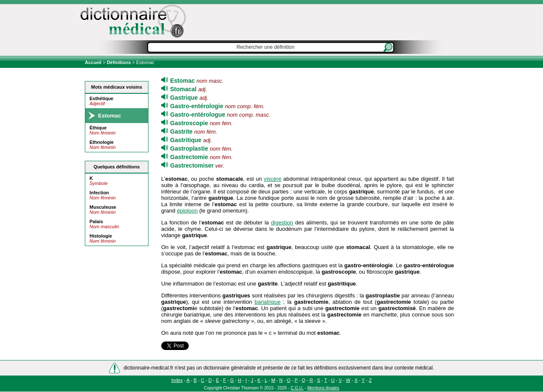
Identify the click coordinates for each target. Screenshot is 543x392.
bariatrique (267, 302)
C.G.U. (297, 388)
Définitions (119, 62)
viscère (273, 179)
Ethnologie (102, 142)
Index (177, 380)
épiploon (187, 211)
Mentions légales (323, 388)
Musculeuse (103, 207)
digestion (282, 223)
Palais (96, 221)
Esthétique (101, 98)
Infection (99, 193)
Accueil (94, 62)
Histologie (101, 236)
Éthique (98, 128)
